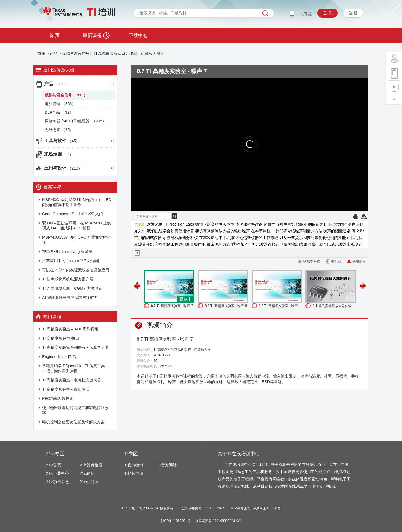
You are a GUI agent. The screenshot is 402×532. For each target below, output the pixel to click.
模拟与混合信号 (76, 54)
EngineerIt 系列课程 (59, 357)
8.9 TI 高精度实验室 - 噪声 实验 (278, 307)
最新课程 (96, 36)
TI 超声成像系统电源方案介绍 (68, 279)
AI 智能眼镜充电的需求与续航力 (70, 298)
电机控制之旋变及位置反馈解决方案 (73, 422)
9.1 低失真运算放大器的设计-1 (332, 307)
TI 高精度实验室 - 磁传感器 (66, 389)
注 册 (353, 13)
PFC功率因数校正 (58, 398)
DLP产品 (59, 112)
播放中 (186, 299)
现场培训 (59, 154)
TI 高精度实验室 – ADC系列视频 (70, 329)
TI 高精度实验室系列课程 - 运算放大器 (127, 54)
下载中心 (138, 36)
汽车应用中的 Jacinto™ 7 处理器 (71, 261)
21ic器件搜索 (91, 465)
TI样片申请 (134, 473)
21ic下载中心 (58, 473)
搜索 (265, 13)
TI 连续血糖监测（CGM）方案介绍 (72, 288)
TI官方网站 (167, 465)
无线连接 (59, 130)
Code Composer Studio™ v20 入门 (73, 214)
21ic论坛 (87, 473)
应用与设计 (63, 168)
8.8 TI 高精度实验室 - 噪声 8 (226, 306)
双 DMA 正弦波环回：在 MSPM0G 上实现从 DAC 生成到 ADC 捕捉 (77, 226)
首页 (42, 54)
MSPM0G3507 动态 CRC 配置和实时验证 (76, 240)
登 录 (327, 13)
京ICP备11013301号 (175, 521)
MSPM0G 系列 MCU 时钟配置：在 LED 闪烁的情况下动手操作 (77, 202)
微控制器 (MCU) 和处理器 (75, 121)
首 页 (54, 36)
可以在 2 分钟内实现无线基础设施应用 (76, 270)
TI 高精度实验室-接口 (61, 338)
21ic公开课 (89, 482)
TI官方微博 (134, 465)
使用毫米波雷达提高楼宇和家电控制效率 (75, 410)
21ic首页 (54, 465)
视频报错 (359, 261)
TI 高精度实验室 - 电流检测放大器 (72, 380)
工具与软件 (62, 141)
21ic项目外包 (58, 482)
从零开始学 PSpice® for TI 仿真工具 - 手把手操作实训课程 (75, 368)
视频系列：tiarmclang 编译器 (67, 252)
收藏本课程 (312, 261)
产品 (54, 54)
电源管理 (60, 104)
